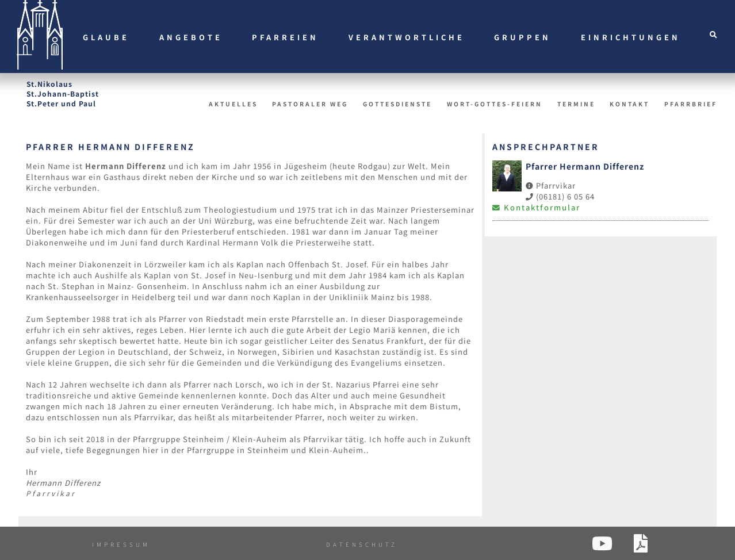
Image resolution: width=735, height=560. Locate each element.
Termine (576, 104)
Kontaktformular (536, 207)
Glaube (106, 37)
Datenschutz (362, 544)
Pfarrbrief (691, 104)
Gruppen (522, 37)
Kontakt (629, 104)
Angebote (191, 37)
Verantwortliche (407, 37)
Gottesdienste (397, 104)
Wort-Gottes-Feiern (495, 104)
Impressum (121, 544)
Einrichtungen (631, 37)
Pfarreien (285, 37)
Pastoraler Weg (310, 104)
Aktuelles (233, 104)
